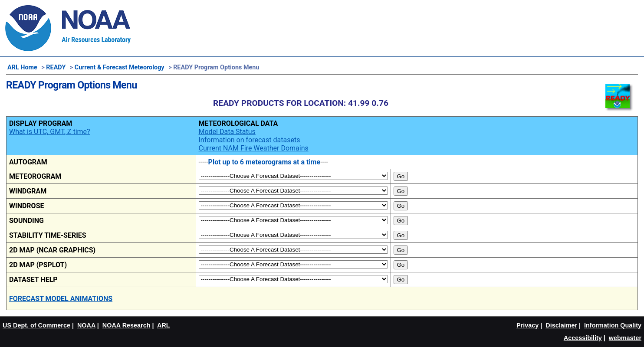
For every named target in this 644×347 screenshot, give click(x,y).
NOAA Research (126, 325)
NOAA (86, 325)
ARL (164, 325)
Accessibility (583, 338)
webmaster (625, 338)
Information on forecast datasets (250, 140)
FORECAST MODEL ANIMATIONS (61, 299)
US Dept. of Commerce (36, 325)
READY (56, 67)
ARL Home (22, 67)
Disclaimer (561, 325)
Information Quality (613, 325)
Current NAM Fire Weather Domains (254, 148)
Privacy (527, 325)
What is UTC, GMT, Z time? (50, 132)
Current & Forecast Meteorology (120, 67)
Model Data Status (227, 132)
